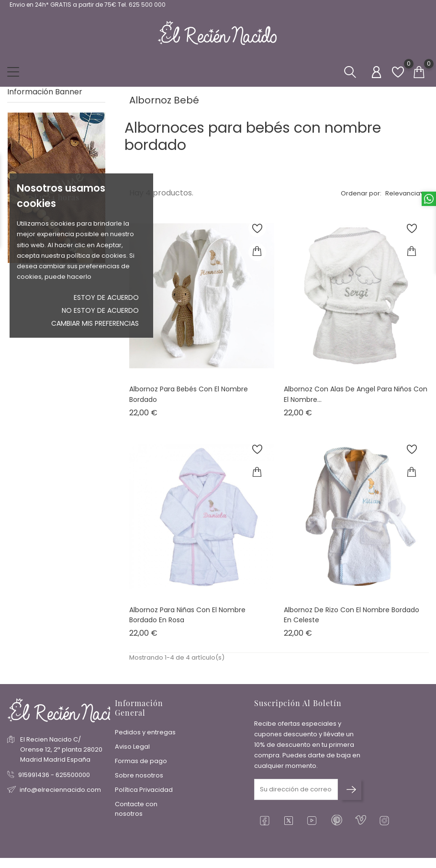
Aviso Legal (132, 747)
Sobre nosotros (139, 775)
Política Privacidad (144, 790)
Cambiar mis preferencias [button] (95, 323)
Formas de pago (141, 761)
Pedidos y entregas (145, 732)
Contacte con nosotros (136, 809)
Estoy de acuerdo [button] (106, 297)
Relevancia (403, 193)
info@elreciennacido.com (60, 790)
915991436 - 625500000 (54, 775)
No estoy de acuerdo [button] (100, 310)
